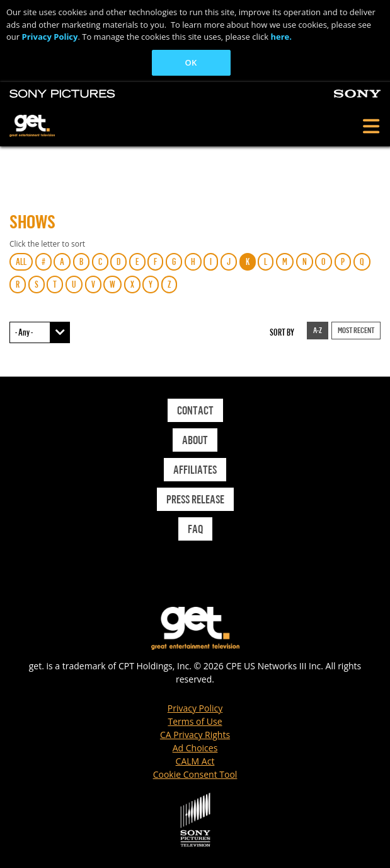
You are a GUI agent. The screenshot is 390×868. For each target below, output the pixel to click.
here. (281, 37)
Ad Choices (195, 748)
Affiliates (195, 469)
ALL (21, 261)
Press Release (195, 499)
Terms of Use (195, 721)
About (195, 440)
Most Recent (356, 330)
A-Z (318, 330)
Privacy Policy (49, 37)
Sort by (282, 332)
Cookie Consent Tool (195, 774)
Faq (195, 529)
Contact (195, 410)
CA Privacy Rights (195, 735)
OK (191, 62)
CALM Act (195, 761)
